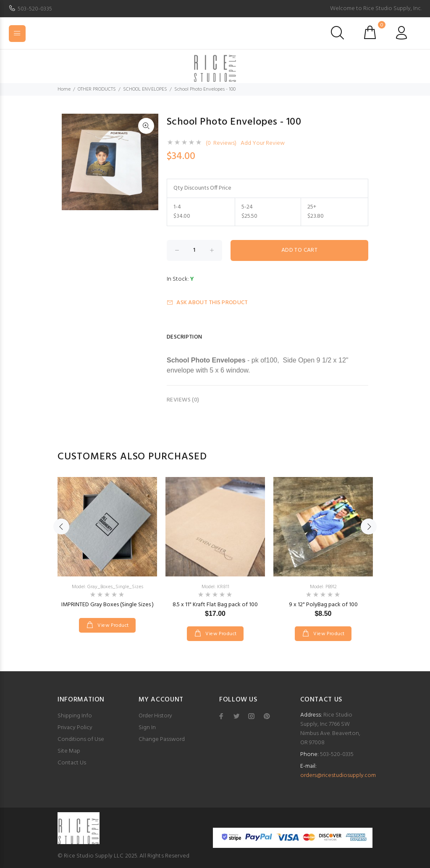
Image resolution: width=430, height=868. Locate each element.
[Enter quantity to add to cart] (194, 250)
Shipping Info (75, 716)
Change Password (162, 739)
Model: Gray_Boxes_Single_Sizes (107, 587)
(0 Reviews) (221, 143)
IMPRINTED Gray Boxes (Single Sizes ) (107, 605)
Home (64, 89)
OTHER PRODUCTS (97, 89)
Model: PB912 (323, 587)
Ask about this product (207, 303)
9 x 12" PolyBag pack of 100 (323, 605)
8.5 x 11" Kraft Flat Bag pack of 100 (215, 605)
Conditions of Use (81, 739)
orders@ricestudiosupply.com (338, 775)
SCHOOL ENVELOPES (145, 89)
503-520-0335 (35, 9)
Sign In (147, 728)
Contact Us (72, 763)
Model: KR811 (215, 587)
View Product (113, 626)
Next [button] (369, 527)
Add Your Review (263, 143)
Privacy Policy (75, 728)
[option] (107, 546)
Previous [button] (61, 527)
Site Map (69, 751)
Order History (155, 716)
